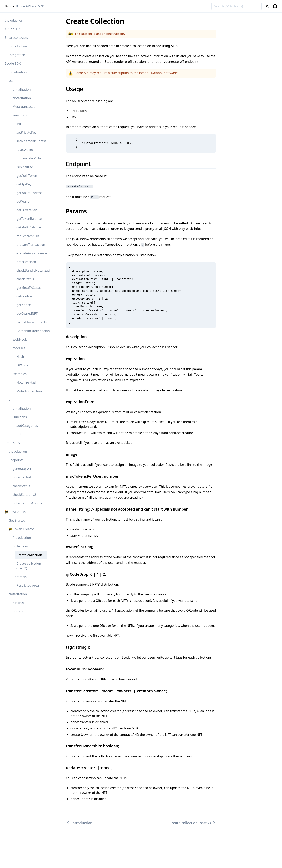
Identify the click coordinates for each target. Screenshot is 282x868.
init (19, 124)
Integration (17, 55)
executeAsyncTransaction (32, 253)
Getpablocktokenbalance (32, 331)
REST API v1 (13, 443)
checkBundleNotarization (32, 270)
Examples (20, 374)
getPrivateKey (27, 210)
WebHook (20, 339)
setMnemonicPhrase (32, 141)
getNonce (24, 305)
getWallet (23, 201)
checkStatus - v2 (24, 495)
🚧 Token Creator (21, 529)
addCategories (27, 426)
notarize (19, 603)
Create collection (29, 555)
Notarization (22, 98)
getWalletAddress (29, 193)
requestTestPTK (28, 236)
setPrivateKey (26, 132)
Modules (19, 348)
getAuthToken (27, 176)
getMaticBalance (29, 227)
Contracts (20, 577)
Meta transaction (25, 107)
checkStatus (25, 279)
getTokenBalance (29, 219)
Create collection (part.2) (29, 566)
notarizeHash (26, 262)
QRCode (22, 365)
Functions (20, 115)
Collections (21, 546)
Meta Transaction (29, 391)
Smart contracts (16, 38)
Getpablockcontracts (32, 322)
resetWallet (25, 150)
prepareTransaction (31, 245)
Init (19, 434)
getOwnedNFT (27, 313)
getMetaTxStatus (29, 288)
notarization (21, 611)
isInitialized (25, 167)
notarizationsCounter (28, 503)
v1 (10, 400)
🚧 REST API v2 (16, 512)
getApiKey (24, 184)
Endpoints (16, 460)
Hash (20, 357)
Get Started (17, 520)
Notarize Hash (27, 382)
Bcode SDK (13, 63)
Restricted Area (28, 585)
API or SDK (13, 29)
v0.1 (12, 81)
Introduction (14, 20)
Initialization (18, 72)
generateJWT (22, 469)
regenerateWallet (29, 158)
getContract (25, 296)
